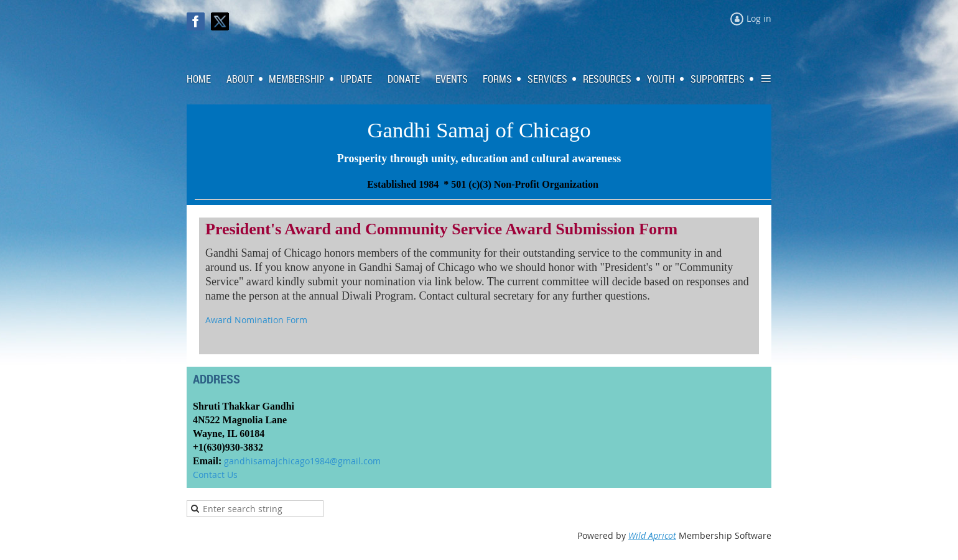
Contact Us (215, 475)
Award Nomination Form (256, 320)
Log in (759, 18)
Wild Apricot (652, 535)
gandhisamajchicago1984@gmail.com (302, 461)
